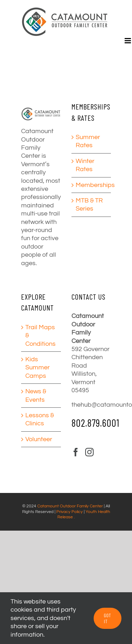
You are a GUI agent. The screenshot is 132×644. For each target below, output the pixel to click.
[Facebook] (76, 452)
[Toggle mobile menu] (128, 41)
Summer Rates (88, 141)
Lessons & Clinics (40, 419)
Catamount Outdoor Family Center (70, 506)
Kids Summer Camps (37, 368)
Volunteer (39, 439)
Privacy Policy (70, 512)
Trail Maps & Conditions (40, 336)
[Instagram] (89, 452)
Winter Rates (85, 165)
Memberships (92, 185)
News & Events (36, 395)
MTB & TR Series (89, 205)
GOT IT (108, 618)
